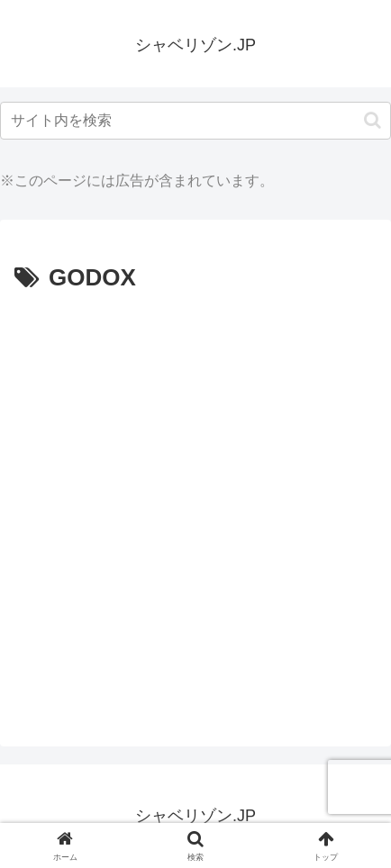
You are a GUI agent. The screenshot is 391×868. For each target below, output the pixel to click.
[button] (373, 120)
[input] (195, 121)
